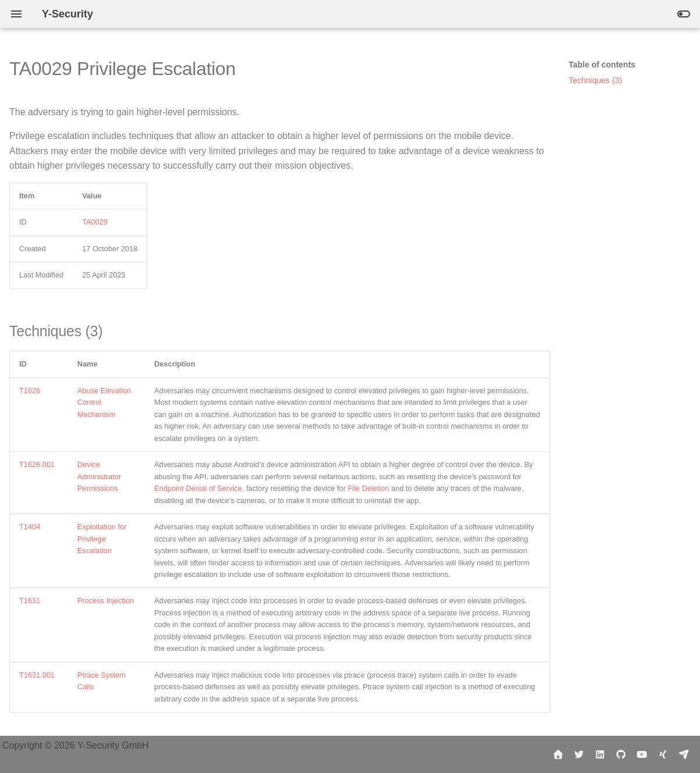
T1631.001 (37, 675)
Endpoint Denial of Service (198, 488)
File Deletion (368, 488)
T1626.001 (37, 464)
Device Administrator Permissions (99, 476)
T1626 (30, 391)
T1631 (30, 601)
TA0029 (95, 222)
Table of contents (602, 65)
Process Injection (106, 601)
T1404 (30, 527)
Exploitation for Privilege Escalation (102, 539)
